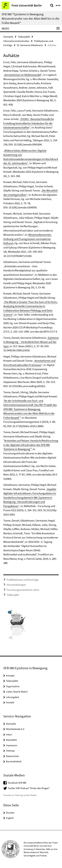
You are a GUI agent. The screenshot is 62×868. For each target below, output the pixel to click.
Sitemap (10, 751)
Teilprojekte (24, 37)
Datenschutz (12, 756)
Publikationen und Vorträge (23, 580)
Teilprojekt (13, 595)
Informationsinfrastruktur (16, 41)
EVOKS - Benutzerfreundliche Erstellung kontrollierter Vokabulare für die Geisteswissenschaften (29, 123)
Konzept (10, 675)
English (10, 818)
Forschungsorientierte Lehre (23, 590)
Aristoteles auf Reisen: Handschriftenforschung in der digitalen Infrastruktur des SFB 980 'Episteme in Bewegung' (31, 445)
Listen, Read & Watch (17, 692)
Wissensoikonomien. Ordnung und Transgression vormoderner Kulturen (28, 239)
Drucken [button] (10, 813)
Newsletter (11, 740)
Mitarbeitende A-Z (15, 729)
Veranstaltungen (16, 585)
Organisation (13, 686)
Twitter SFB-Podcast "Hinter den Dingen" (29, 788)
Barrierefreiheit (14, 761)
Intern (9, 734)
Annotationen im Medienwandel (23, 75)
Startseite (8, 37)
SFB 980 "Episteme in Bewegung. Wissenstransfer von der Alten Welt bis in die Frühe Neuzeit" (31, 18)
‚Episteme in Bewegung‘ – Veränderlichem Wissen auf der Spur (31, 342)
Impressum (12, 745)
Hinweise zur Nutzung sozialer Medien (20, 795)
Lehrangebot (12, 697)
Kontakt (10, 702)
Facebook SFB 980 (17, 783)
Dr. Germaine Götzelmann (30, 45)
